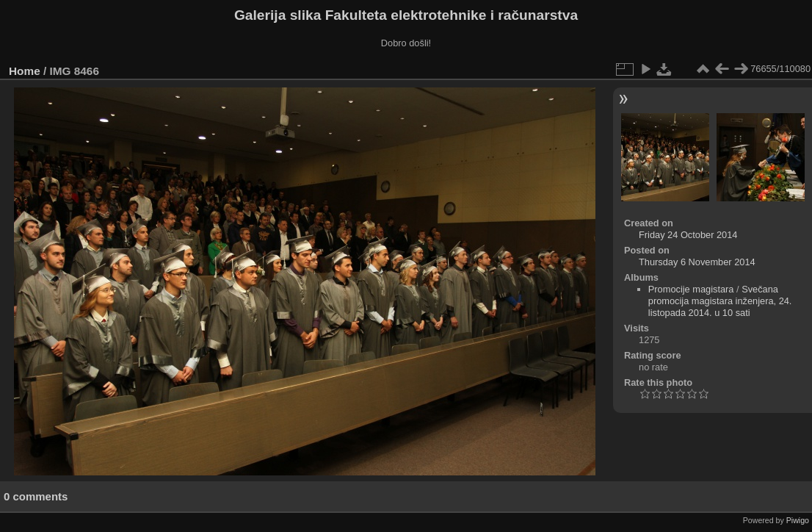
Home (25, 71)
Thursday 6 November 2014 (697, 262)
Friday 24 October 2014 (688, 235)
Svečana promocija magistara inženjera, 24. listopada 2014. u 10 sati (720, 301)
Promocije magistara (691, 289)
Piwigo (798, 520)
